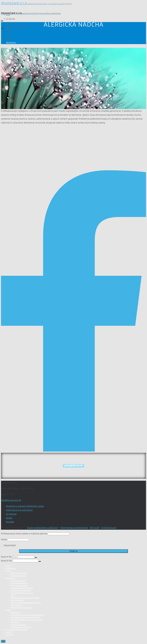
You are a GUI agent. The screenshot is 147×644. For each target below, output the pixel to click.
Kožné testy (16, 612)
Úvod (8, 566)
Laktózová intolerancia (21, 590)
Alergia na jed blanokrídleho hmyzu (26, 603)
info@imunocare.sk (11, 500)
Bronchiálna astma (19, 583)
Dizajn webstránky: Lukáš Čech (43, 528)
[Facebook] (73, 451)
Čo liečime (10, 19)
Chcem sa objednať (74, 466)
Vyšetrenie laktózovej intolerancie (26, 617)
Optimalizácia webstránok (74, 528)
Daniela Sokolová (18, 576)
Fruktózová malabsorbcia (22, 588)
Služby (9, 23)
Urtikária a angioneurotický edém (25, 598)
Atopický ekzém (18, 600)
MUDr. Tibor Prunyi (19, 573)
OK (3, 641)
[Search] (2, 21)
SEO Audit (95, 528)
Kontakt (9, 38)
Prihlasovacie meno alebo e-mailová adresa (24, 534)
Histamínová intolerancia (22, 593)
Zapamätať (9, 545)
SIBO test (15, 622)
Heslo (4, 540)
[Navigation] (2, 28)
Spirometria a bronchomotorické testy (28, 615)
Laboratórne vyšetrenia (21, 627)
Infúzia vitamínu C (19, 625)
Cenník (9, 31)
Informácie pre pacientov (17, 27)
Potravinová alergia (19, 585)
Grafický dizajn (109, 528)
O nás (8, 34)
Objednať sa (11, 43)
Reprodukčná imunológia (22, 607)
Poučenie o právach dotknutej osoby (25, 506)
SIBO (13, 595)
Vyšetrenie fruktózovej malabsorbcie (27, 620)
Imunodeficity (17, 605)
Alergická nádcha (18, 581)
